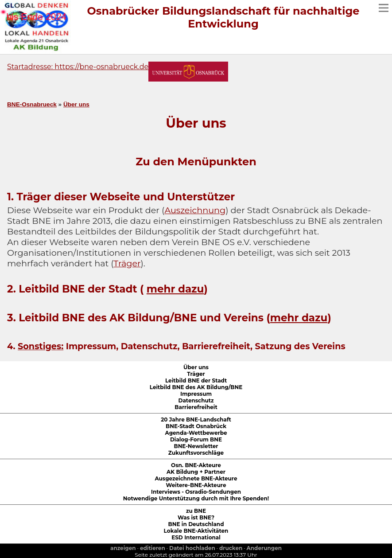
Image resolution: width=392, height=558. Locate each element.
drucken (231, 548)
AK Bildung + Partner (196, 472)
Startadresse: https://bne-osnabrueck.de (78, 67)
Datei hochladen (192, 548)
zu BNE (196, 511)
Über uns (76, 104)
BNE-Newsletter (196, 446)
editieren (153, 548)
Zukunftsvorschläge (196, 453)
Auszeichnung (195, 210)
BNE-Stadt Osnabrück (196, 426)
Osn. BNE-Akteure (196, 465)
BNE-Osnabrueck (32, 104)
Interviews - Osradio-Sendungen (196, 492)
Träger (127, 263)
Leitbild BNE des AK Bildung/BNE (196, 387)
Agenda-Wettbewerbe (196, 433)
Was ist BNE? (196, 517)
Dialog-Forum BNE (196, 439)
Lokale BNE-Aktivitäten (196, 531)
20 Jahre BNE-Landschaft (196, 419)
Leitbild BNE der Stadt (196, 380)
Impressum (196, 394)
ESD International (196, 537)
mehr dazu (175, 289)
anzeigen (123, 548)
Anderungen (264, 548)
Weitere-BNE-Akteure (196, 485)
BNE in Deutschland (196, 524)
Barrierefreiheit (196, 407)
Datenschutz (196, 400)
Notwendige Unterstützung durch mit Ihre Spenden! (196, 498)
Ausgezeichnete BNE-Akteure (196, 478)
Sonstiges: (41, 346)
